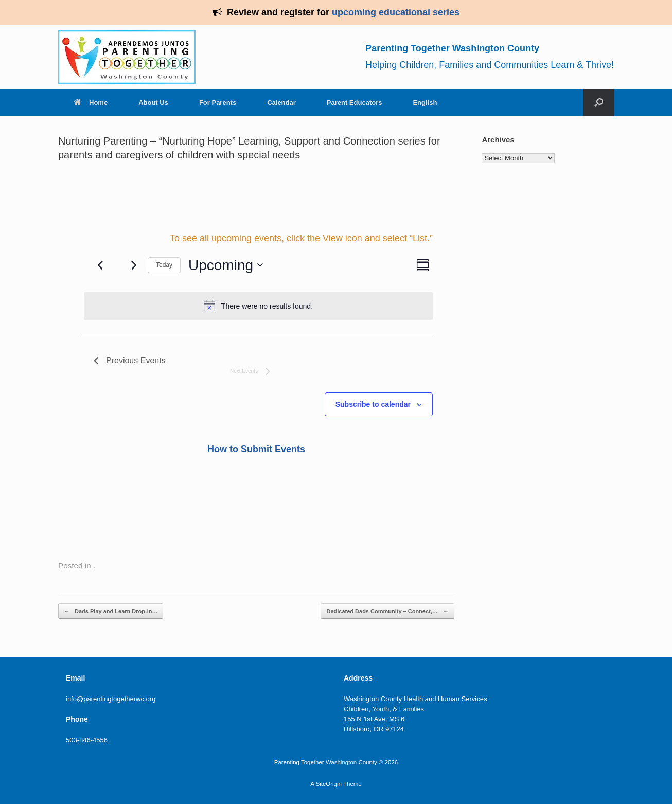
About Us (153, 103)
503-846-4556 (87, 740)
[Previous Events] (100, 265)
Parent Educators (355, 103)
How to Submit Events (256, 449)
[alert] (258, 306)
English (425, 103)
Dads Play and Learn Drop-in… (111, 611)
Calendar (281, 103)
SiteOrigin (329, 784)
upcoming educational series (396, 12)
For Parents (218, 103)
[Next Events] (134, 265)
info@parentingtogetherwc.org (111, 699)
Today (164, 265)
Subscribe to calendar (373, 404)
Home (91, 103)
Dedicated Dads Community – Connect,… (387, 611)
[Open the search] (599, 103)
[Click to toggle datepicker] (226, 265)
